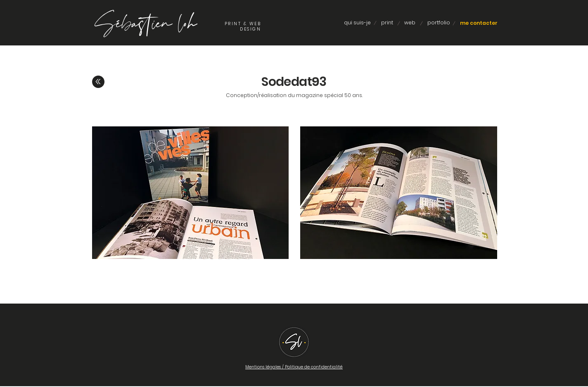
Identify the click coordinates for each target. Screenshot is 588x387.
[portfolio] (439, 23)
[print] (387, 23)
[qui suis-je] (357, 23)
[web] (410, 23)
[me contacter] (479, 23)
